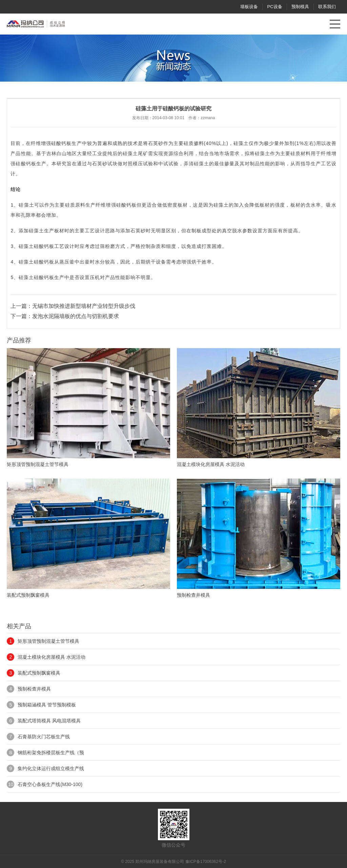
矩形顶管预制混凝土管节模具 (48, 641)
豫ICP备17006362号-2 (206, 862)
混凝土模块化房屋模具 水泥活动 (52, 657)
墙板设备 (249, 7)
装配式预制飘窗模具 (39, 673)
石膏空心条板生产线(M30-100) (50, 784)
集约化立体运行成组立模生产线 (51, 768)
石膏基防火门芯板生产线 (44, 737)
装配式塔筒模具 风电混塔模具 (49, 721)
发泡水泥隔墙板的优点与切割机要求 (76, 316)
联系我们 (327, 7)
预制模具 (300, 7)
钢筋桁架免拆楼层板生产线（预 (51, 753)
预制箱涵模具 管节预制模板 (47, 705)
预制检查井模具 (34, 689)
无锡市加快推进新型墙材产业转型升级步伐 (84, 306)
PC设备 (274, 7)
